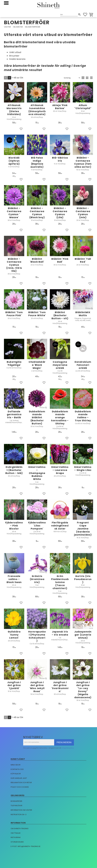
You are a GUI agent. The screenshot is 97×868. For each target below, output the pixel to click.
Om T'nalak (16, 833)
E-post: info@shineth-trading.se (26, 846)
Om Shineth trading (20, 829)
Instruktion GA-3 (19, 815)
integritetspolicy (68, 748)
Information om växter (21, 810)
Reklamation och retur (21, 783)
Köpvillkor (16, 774)
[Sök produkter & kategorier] (69, 15)
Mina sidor (16, 765)
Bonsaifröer (16, 801)
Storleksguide (17, 842)
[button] (6, 3)
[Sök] (79, 15)
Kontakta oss (17, 769)
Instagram (16, 837)
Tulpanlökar (16, 806)
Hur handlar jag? (19, 778)
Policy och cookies (20, 787)
